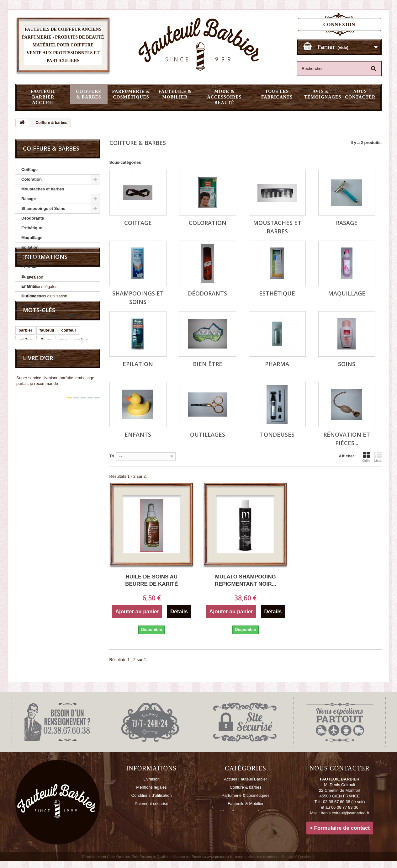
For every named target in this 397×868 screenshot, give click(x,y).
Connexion (339, 24)
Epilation (30, 247)
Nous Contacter (360, 94)
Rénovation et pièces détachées (52, 315)
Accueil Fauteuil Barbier (245, 779)
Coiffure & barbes (89, 94)
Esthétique (32, 228)
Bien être (30, 257)
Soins (27, 277)
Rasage (29, 199)
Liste (378, 457)
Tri (112, 456)
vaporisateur (31, 448)
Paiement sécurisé (43, 385)
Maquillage (32, 238)
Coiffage (29, 170)
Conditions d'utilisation (47, 376)
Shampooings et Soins (43, 208)
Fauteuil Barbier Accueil (43, 97)
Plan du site (151, 820)
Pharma (29, 267)
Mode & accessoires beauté (225, 97)
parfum (81, 438)
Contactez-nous (151, 812)
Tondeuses (32, 306)
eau (63, 438)
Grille (366, 457)
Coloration (32, 179)
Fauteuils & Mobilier (175, 94)
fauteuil (47, 429)
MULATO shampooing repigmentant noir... (246, 580)
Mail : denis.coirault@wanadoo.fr (340, 813)
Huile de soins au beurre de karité (151, 580)
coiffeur (69, 429)
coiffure (26, 438)
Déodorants (33, 218)
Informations (45, 339)
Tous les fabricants (277, 94)
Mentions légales (42, 367)
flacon (47, 438)
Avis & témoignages (323, 94)
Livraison (34, 357)
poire (55, 448)
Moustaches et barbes (43, 189)
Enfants (29, 286)
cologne (75, 448)
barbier (25, 429)
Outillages (31, 296)
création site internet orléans (257, 864)
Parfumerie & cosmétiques (131, 94)
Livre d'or (38, 472)
